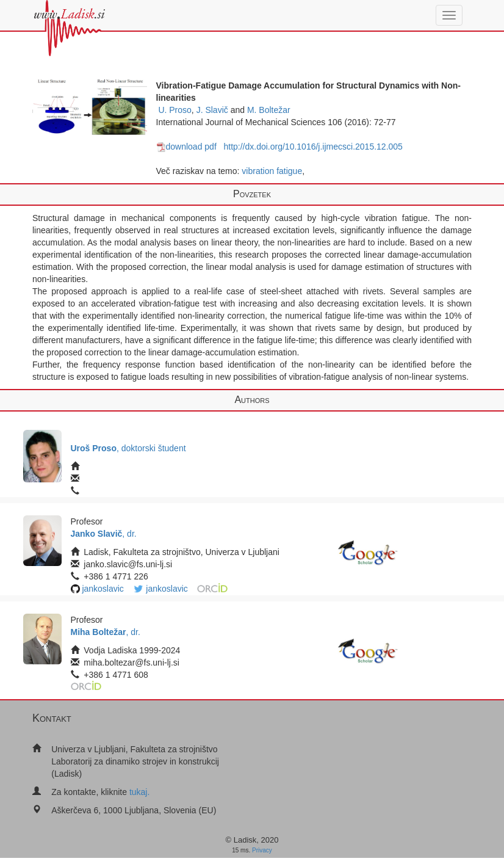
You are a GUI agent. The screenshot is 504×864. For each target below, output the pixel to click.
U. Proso (175, 110)
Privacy (262, 850)
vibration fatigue (272, 171)
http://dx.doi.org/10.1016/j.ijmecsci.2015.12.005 (313, 147)
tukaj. (139, 792)
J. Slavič (212, 110)
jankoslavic (103, 589)
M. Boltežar (269, 110)
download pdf (186, 147)
